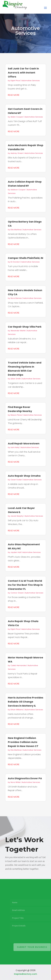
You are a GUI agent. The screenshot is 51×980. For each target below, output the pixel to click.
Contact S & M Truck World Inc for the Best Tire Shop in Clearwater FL (25, 585)
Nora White (16, 782)
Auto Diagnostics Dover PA (25, 778)
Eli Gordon (15, 262)
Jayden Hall (16, 552)
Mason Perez (16, 415)
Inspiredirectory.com (26, 974)
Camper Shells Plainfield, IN (26, 258)
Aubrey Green (17, 153)
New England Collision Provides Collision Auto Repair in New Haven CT (23, 742)
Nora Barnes (16, 298)
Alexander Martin (18, 331)
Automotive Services (31, 81)
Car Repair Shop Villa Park (25, 327)
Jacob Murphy (17, 516)
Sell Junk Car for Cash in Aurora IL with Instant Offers (23, 73)
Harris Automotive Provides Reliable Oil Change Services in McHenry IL (26, 702)
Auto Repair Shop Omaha (24, 476)
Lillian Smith (16, 379)
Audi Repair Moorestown (24, 443)
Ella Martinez (16, 230)
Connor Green (17, 593)
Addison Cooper (18, 190)
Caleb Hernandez (18, 665)
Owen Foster (16, 480)
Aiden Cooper (17, 117)
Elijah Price (15, 81)
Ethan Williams (17, 710)
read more (14, 95)
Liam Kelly (15, 447)
